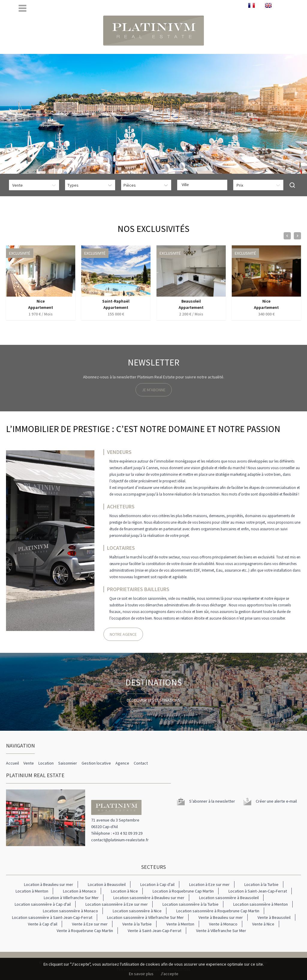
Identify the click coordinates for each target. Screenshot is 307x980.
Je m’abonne (154, 390)
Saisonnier (68, 763)
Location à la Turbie (261, 884)
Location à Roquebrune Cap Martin (183, 891)
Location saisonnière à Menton (261, 904)
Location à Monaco (80, 891)
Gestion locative (96, 763)
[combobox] (202, 185)
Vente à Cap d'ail (43, 924)
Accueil (12, 763)
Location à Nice (124, 891)
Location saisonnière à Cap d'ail (43, 904)
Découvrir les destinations (153, 700)
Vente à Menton (180, 924)
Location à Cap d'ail (157, 884)
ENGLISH (268, 5)
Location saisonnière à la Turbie (191, 904)
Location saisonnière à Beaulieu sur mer (149, 898)
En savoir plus (141, 974)
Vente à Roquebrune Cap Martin (85, 931)
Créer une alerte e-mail (276, 801)
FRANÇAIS (252, 5)
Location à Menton (32, 891)
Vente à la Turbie (137, 924)
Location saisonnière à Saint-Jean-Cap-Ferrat (52, 917)
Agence (122, 763)
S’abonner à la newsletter (212, 801)
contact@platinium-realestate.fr (120, 840)
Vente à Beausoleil (274, 917)
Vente (29, 763)
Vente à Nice (263, 924)
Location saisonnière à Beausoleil (229, 898)
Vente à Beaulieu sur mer (221, 917)
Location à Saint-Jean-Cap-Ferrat (258, 891)
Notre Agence (123, 634)
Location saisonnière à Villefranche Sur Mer (145, 917)
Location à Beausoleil (107, 884)
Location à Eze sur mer (209, 884)
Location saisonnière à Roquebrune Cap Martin (218, 911)
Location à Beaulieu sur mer (49, 884)
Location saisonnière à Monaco (70, 911)
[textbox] (204, 185)
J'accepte (169, 974)
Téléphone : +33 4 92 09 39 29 (117, 833)
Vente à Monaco (223, 924)
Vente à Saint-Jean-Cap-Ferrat (155, 931)
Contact (141, 763)
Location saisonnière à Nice (137, 911)
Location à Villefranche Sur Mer (71, 898)
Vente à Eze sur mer (90, 924)
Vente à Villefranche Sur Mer (221, 931)
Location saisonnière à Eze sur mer (117, 904)
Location (46, 763)
